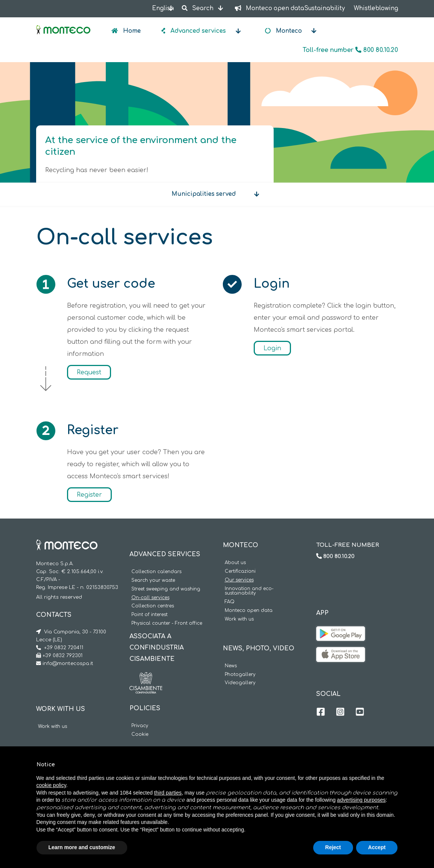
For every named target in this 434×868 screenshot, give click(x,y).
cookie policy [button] (51, 785)
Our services (239, 580)
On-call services (150, 598)
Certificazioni (240, 571)
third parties (168, 793)
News (231, 666)
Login (272, 348)
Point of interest (149, 615)
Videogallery (240, 683)
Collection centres (153, 606)
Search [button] (199, 8)
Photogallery (240, 675)
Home (131, 31)
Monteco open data (249, 611)
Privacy (140, 726)
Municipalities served (204, 194)
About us (235, 563)
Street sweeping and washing (166, 589)
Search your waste (153, 580)
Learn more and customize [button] (82, 847)
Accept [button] (377, 847)
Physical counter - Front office (167, 623)
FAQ (230, 602)
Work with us (53, 727)
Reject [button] (333, 847)
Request (89, 372)
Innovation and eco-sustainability (249, 591)
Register (89, 494)
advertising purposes (361, 800)
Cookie (140, 735)
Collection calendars (156, 572)
